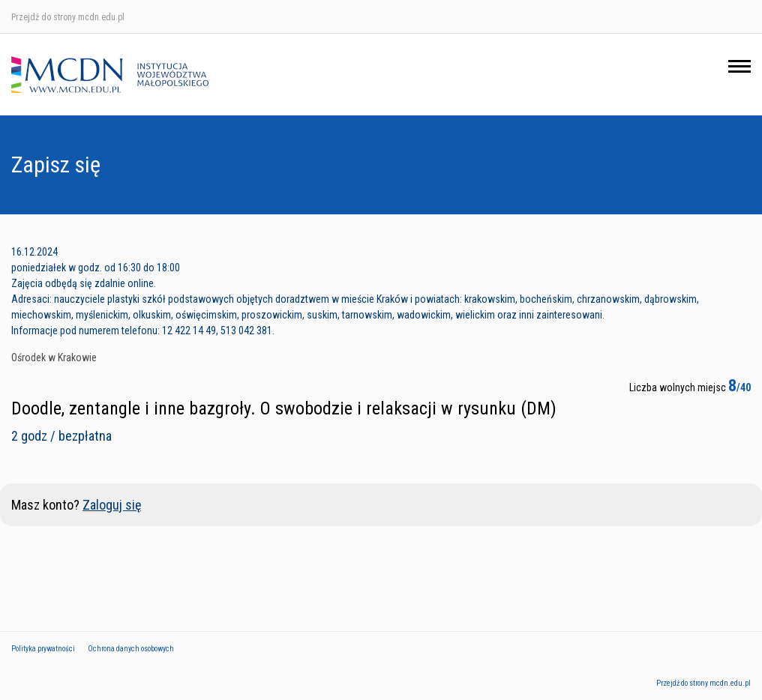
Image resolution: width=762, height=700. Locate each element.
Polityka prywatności (43, 649)
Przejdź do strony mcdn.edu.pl (68, 17)
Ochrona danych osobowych (131, 649)
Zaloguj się (112, 505)
